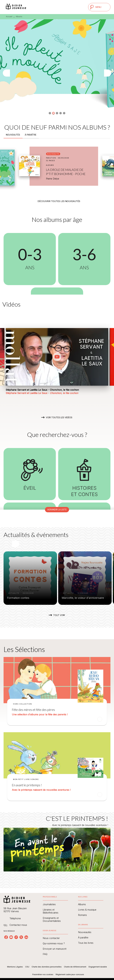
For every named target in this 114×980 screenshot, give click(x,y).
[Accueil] (16, 7)
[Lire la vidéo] (57, 357)
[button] (50, 113)
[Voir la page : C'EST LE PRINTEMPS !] (57, 847)
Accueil (9, 17)
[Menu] (99, 7)
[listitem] (6, 937)
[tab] (13, 135)
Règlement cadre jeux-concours (70, 974)
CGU (27, 967)
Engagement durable (98, 967)
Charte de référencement (75, 967)
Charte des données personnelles (47, 967)
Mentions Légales (15, 967)
